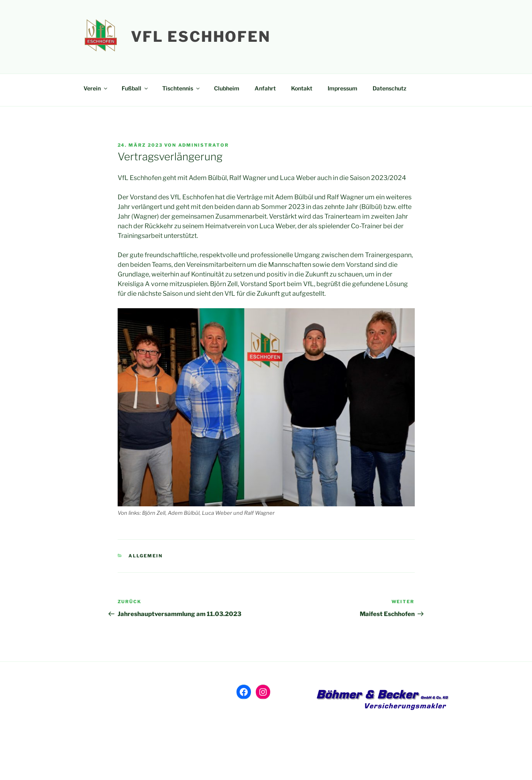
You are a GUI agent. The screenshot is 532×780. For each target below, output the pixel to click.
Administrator (204, 145)
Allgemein (146, 556)
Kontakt (302, 88)
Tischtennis (181, 88)
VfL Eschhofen (201, 37)
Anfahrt (265, 88)
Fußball (135, 88)
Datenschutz (389, 88)
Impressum (342, 88)
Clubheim (227, 88)
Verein (96, 88)
